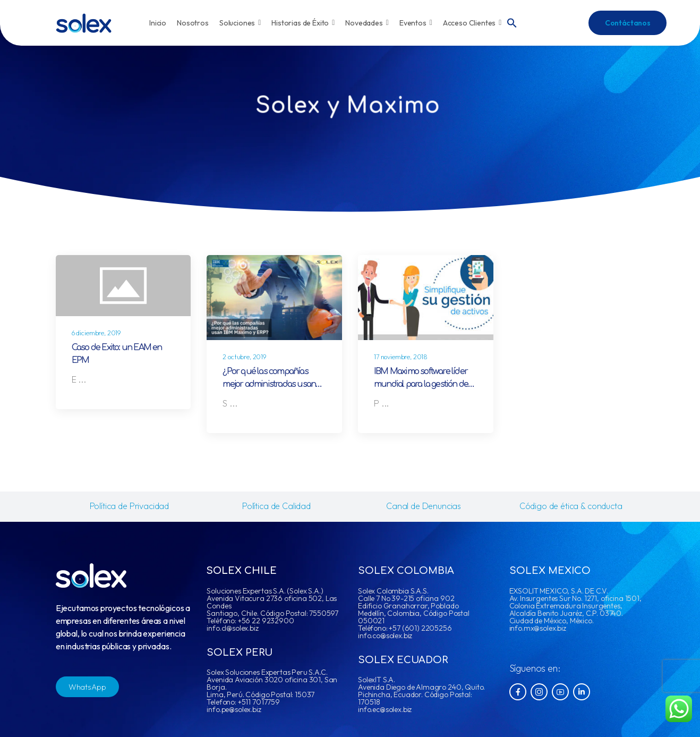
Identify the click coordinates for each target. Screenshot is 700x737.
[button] (512, 22)
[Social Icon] (518, 692)
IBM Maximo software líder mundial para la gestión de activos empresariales (421, 384)
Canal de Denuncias (424, 506)
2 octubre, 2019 (244, 357)
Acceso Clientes (472, 23)
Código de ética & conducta (571, 506)
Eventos (416, 23)
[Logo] (84, 23)
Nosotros (193, 23)
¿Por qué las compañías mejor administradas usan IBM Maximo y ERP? (269, 384)
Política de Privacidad (129, 506)
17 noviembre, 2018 (401, 357)
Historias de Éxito (303, 23)
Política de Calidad (276, 506)
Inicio (158, 23)
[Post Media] (123, 286)
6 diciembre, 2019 (96, 333)
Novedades (367, 23)
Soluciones (240, 23)
